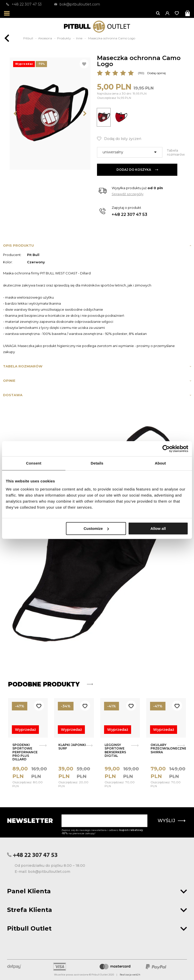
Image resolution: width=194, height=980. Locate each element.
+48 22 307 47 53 (24, 4)
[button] (168, 13)
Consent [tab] (34, 463)
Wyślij (172, 821)
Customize (96, 528)
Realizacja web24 (130, 975)
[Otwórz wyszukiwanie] (158, 13)
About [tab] (160, 463)
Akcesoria (45, 38)
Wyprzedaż (25, 730)
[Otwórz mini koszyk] (188, 13)
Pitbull (29, 38)
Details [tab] (97, 463)
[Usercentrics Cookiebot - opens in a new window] (166, 449)
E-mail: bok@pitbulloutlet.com (42, 872)
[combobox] (130, 152)
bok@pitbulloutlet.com (77, 4)
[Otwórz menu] (7, 13)
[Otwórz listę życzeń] (177, 13)
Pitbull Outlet (97, 928)
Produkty (64, 38)
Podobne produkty (51, 684)
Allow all (158, 528)
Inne (80, 38)
